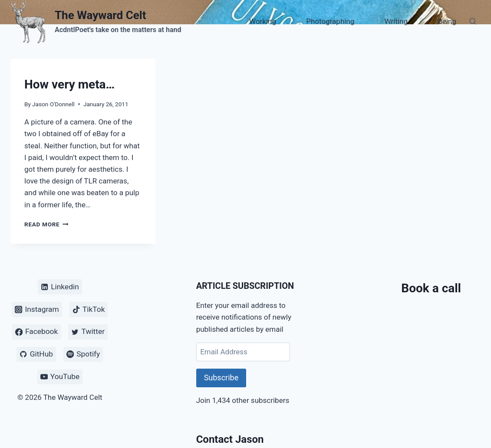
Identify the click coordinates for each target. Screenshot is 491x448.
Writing (396, 21)
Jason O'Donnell (53, 104)
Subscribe (221, 378)
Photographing (330, 21)
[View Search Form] (473, 22)
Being (447, 21)
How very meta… (69, 84)
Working (263, 21)
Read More (46, 224)
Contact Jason (230, 439)
